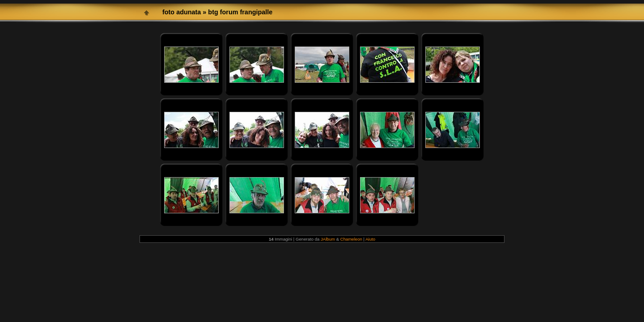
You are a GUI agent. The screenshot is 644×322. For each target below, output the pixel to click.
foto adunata (182, 12)
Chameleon (351, 239)
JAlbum (328, 239)
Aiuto (370, 239)
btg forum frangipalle (240, 12)
